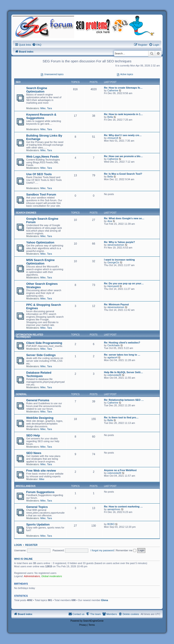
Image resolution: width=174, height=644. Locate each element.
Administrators (32, 576)
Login (18, 545)
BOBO (111, 524)
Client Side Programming (44, 343)
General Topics (37, 507)
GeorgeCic (113, 262)
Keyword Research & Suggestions (41, 116)
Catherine (113, 90)
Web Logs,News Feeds (43, 157)
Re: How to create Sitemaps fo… (123, 88)
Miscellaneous (26, 486)
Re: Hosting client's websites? (122, 343)
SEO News (34, 453)
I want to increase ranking (119, 260)
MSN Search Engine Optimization (40, 262)
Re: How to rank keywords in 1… (123, 114)
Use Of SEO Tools (39, 174)
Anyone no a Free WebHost (120, 470)
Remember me (126, 550)
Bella (110, 117)
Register (31, 545)
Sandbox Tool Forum (41, 194)
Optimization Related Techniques (29, 336)
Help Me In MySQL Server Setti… (123, 372)
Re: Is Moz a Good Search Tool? (123, 174)
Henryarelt (113, 286)
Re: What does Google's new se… (124, 218)
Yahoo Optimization (40, 242)
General (21, 394)
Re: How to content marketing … (123, 507)
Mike (43, 108)
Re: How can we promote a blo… (123, 156)
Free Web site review (41, 471)
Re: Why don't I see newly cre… (123, 135)
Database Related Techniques (39, 374)
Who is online (23, 559)
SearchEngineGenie (93, 621)
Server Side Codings (41, 355)
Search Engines (26, 213)
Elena (105, 600)
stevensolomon (116, 245)
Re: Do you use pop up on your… (124, 283)
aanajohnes (114, 509)
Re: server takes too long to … (122, 355)
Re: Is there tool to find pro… (121, 417)
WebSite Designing (40, 418)
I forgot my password (102, 550)
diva (110, 221)
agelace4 (113, 357)
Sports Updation (38, 524)
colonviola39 (114, 375)
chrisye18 (113, 138)
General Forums (38, 400)
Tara (49, 108)
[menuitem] (37, 45)
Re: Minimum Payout (116, 304)
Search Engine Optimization (37, 90)
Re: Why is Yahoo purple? (119, 242)
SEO (18, 82)
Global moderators (52, 576)
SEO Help (33, 435)
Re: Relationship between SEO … (124, 400)
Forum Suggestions (40, 492)
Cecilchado (114, 345)
